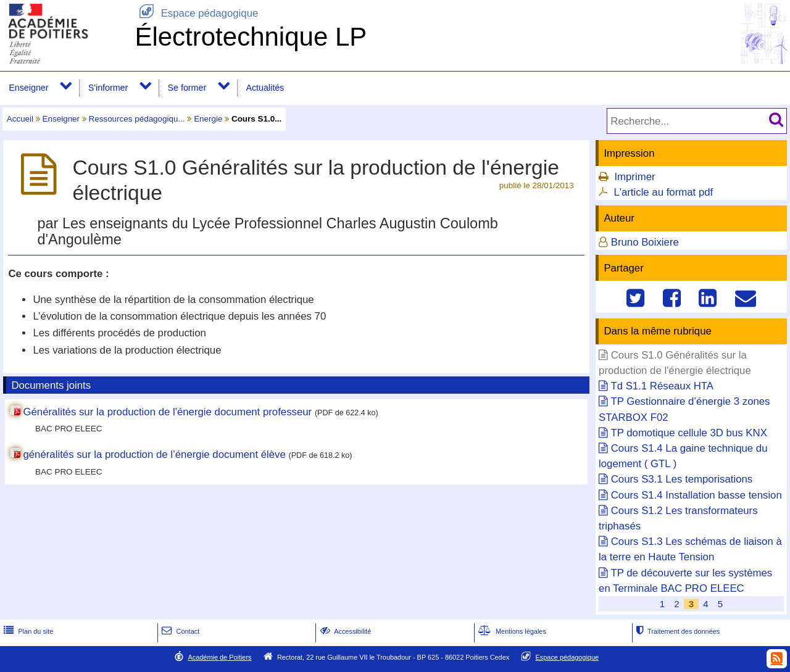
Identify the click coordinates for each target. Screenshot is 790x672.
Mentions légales (511, 631)
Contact (179, 631)
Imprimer (634, 177)
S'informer (108, 88)
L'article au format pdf (663, 192)
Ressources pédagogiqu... (137, 119)
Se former (187, 88)
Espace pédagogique (196, 13)
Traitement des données (677, 631)
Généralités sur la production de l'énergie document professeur (167, 412)
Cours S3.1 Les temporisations (682, 479)
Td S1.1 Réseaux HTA (662, 386)
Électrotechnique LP (251, 37)
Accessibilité (345, 631)
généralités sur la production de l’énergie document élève (154, 454)
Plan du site (27, 631)
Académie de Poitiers (219, 657)
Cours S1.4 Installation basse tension (696, 495)
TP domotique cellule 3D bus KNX (688, 433)
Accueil (20, 119)
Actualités (265, 88)
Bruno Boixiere (645, 242)
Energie (208, 119)
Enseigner (28, 88)
